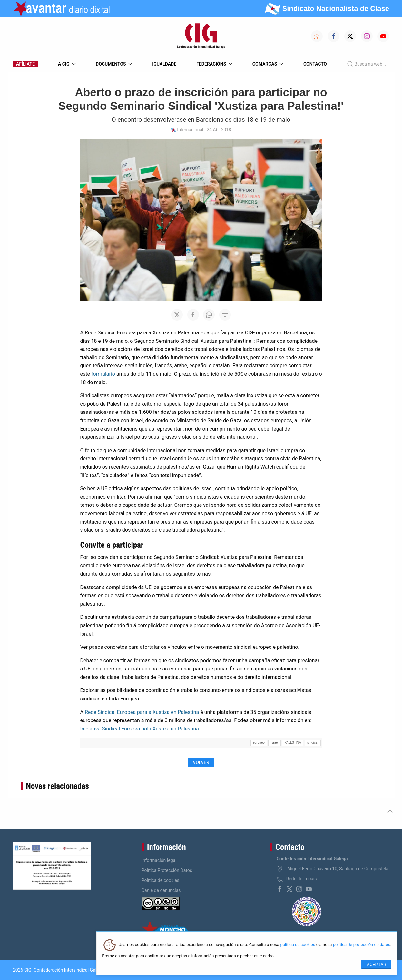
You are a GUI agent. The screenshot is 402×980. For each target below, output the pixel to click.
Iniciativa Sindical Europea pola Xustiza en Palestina (140, 729)
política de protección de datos (362, 945)
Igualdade (164, 64)
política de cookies (298, 945)
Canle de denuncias (161, 890)
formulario (103, 374)
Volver (201, 762)
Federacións (214, 64)
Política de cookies (160, 880)
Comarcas (268, 64)
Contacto (315, 64)
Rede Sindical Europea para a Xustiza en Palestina (142, 712)
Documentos (114, 64)
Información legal (159, 860)
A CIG (67, 64)
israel (275, 743)
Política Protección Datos (167, 870)
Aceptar (376, 965)
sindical (313, 743)
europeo (259, 743)
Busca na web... (366, 64)
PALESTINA (293, 743)
